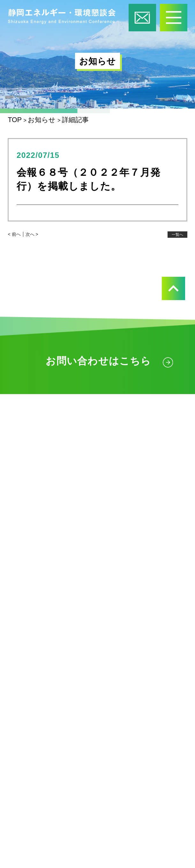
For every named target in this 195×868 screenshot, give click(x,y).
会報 (22, 711)
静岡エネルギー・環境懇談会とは (75, 524)
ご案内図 (93, 482)
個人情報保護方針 (46, 790)
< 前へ (14, 234)
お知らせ (30, 737)
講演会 (43, 684)
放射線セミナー (59, 658)
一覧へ (177, 235)
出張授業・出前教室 (66, 578)
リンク (26, 764)
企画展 (43, 605)
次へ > (32, 234)
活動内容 (30, 550)
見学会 (43, 631)
